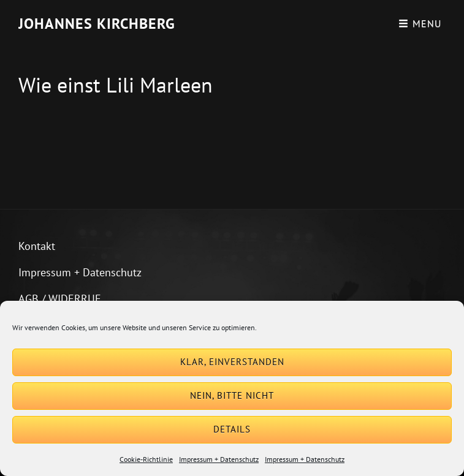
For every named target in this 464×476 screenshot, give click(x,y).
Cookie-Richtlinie (146, 459)
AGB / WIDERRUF (59, 299)
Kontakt (37, 246)
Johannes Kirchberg (97, 24)
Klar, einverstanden (232, 362)
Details (232, 429)
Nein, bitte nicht (232, 395)
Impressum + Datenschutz (219, 459)
